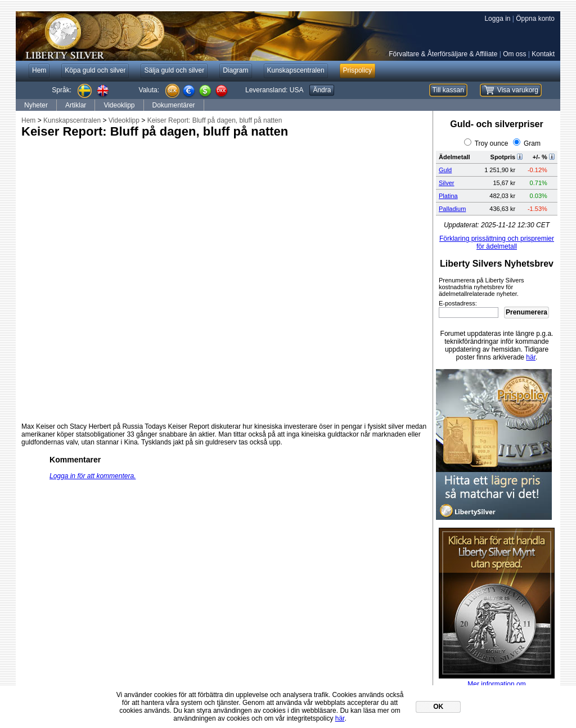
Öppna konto (535, 19)
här (531, 357)
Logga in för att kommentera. (93, 476)
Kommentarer (75, 460)
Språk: (62, 90)
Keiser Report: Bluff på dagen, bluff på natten (215, 120)
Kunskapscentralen (72, 120)
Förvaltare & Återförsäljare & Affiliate (443, 54)
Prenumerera (526, 312)
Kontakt (543, 54)
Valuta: (149, 90)
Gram (532, 143)
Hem (28, 120)
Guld (445, 170)
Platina (448, 196)
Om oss (514, 54)
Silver (447, 183)
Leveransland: (274, 90)
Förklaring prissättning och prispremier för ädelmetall (497, 242)
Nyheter (36, 105)
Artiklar (76, 105)
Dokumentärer (174, 105)
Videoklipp (119, 105)
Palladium (452, 209)
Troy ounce (492, 143)
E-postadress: (458, 303)
